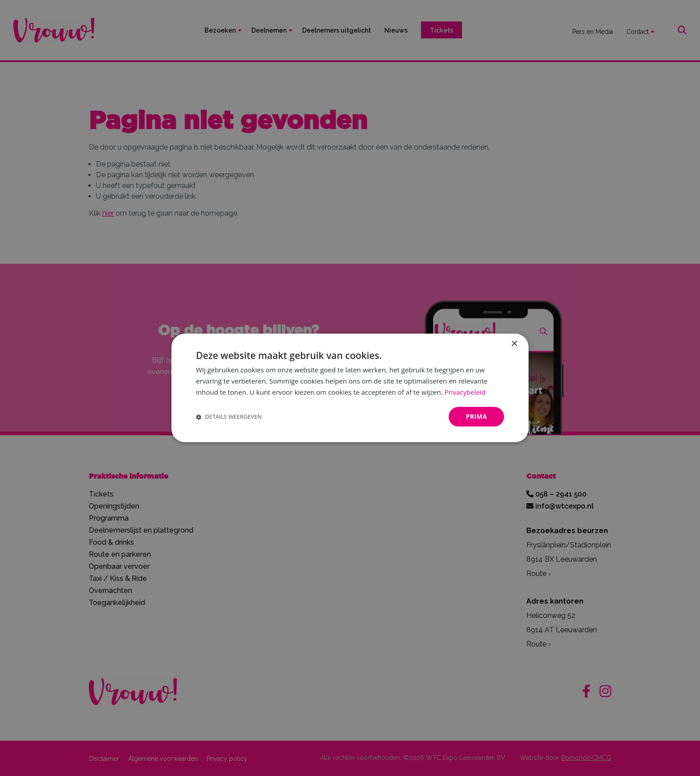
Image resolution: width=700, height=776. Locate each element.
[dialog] (350, 388)
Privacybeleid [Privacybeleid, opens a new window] (465, 392)
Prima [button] (476, 416)
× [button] (514, 344)
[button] (229, 417)
